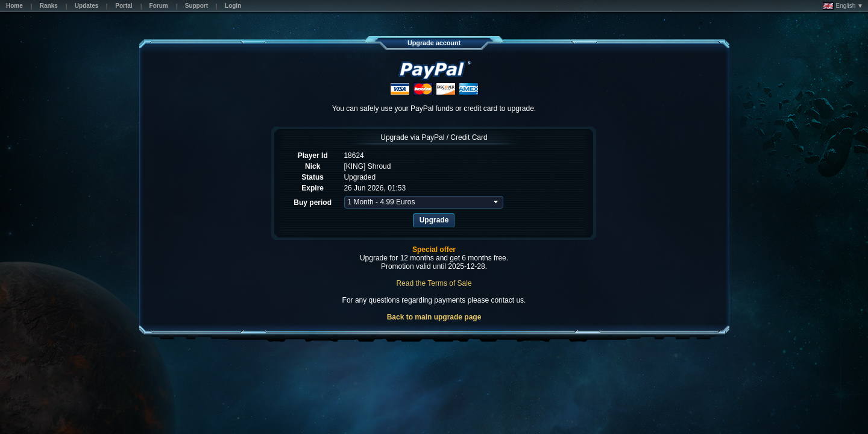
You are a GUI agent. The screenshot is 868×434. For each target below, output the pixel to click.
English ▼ (843, 6)
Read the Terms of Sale (434, 283)
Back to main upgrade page (434, 317)
